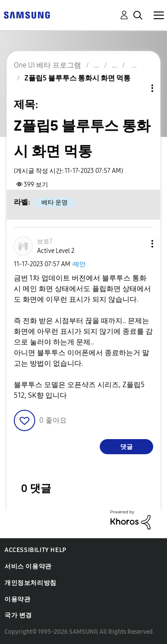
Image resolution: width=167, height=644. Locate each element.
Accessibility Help (35, 550)
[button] (138, 244)
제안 (79, 264)
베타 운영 (55, 202)
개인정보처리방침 (31, 583)
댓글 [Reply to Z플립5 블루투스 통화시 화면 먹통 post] (126, 447)
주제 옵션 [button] (137, 88)
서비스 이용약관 (28, 566)
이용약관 (17, 599)
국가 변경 (18, 615)
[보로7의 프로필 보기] (45, 242)
